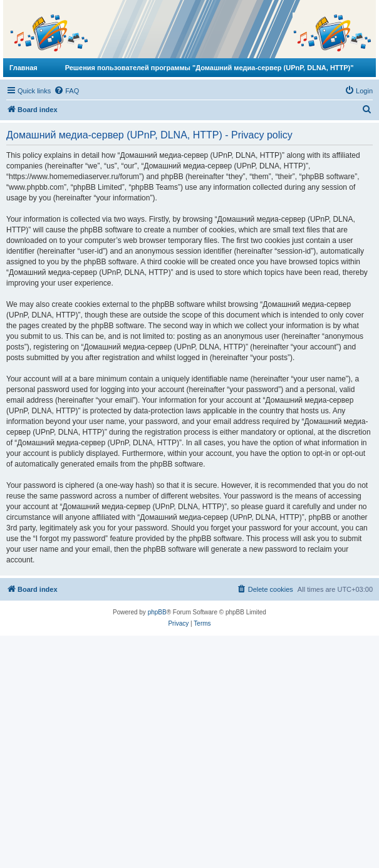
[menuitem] (66, 91)
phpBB (157, 612)
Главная (23, 68)
